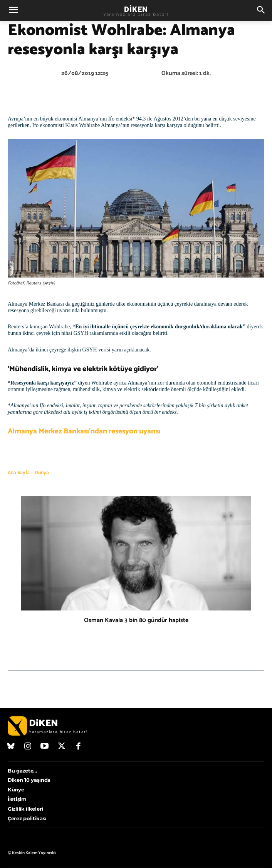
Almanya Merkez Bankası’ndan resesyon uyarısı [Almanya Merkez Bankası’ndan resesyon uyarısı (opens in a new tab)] (84, 431)
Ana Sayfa (19, 473)
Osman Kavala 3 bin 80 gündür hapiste (136, 620)
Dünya (42, 473)
